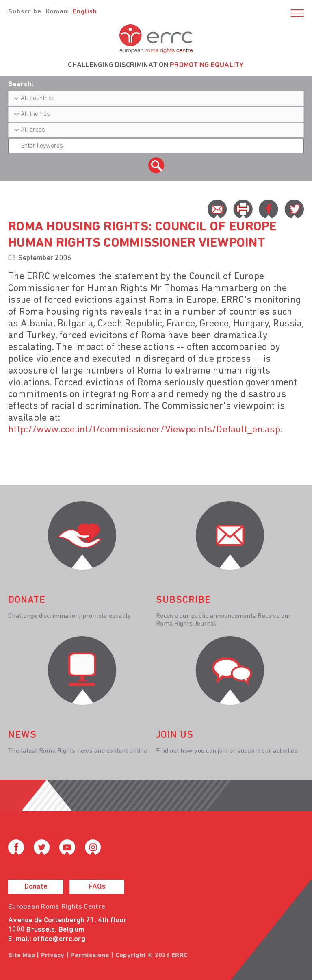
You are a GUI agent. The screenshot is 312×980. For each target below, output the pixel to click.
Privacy (53, 956)
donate (27, 600)
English (85, 12)
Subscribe (25, 12)
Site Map (22, 956)
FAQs (97, 887)
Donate (36, 887)
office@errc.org (59, 939)
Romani (57, 12)
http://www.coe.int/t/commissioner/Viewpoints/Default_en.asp (144, 430)
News (22, 735)
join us (175, 735)
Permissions (90, 956)
